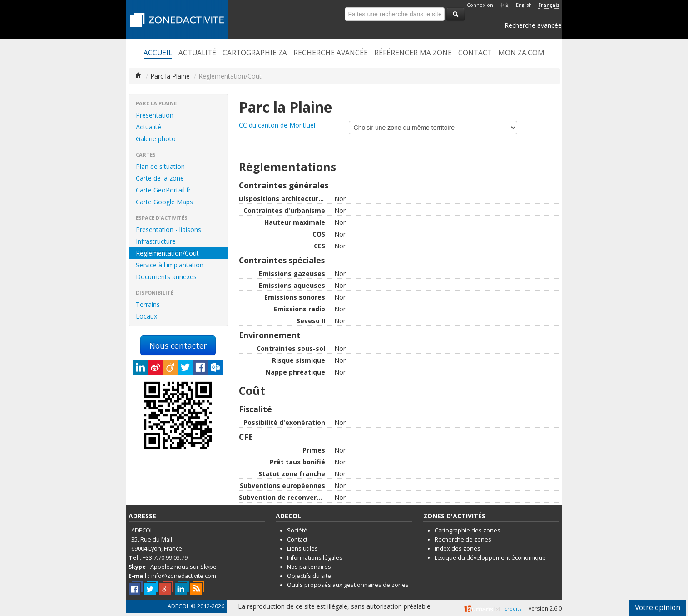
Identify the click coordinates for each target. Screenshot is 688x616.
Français (549, 5)
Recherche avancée (533, 25)
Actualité (197, 53)
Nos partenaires (309, 567)
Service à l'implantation (170, 265)
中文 (505, 5)
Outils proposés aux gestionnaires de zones (348, 585)
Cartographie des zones (468, 530)
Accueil (158, 53)
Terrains (148, 304)
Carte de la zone (160, 178)
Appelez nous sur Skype (183, 567)
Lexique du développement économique (490, 558)
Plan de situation (160, 166)
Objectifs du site (309, 576)
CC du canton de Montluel (277, 125)
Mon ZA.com (521, 53)
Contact (475, 53)
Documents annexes (166, 277)
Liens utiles (302, 549)
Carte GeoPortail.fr (163, 190)
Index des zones (458, 549)
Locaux (146, 316)
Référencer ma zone (413, 53)
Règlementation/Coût (167, 253)
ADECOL (178, 606)
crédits (513, 609)
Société (297, 530)
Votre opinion (658, 608)
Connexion (480, 5)
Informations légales (315, 558)
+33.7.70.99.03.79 (165, 558)
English (524, 5)
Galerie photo (156, 139)
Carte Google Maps (164, 202)
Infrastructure (156, 241)
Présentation (155, 115)
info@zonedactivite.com (184, 576)
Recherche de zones (463, 540)
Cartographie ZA (255, 53)
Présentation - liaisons (168, 229)
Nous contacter (178, 345)
